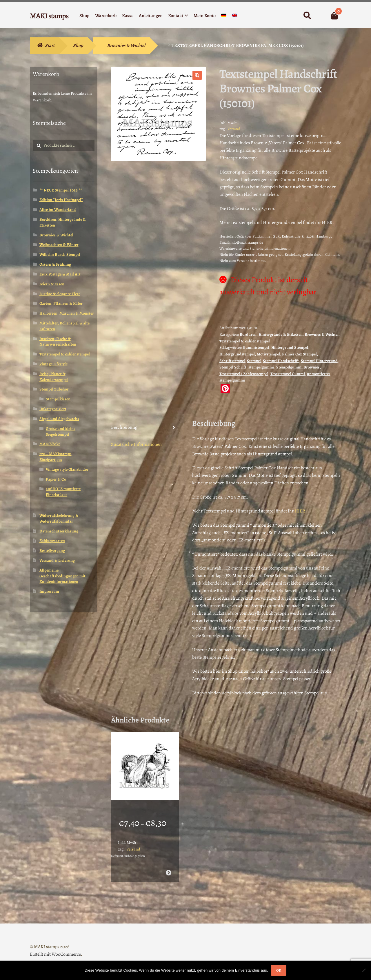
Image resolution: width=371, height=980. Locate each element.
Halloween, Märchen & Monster (67, 313)
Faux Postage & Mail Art (60, 274)
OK (279, 970)
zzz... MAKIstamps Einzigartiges (56, 457)
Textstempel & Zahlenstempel (245, 341)
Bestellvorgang (52, 551)
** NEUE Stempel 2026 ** (61, 190)
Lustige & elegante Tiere (60, 294)
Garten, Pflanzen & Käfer (61, 303)
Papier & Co (56, 479)
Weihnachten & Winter (59, 245)
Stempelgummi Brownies (298, 367)
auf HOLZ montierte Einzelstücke (63, 492)
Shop (84, 16)
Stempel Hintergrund (319, 361)
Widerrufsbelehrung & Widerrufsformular (59, 518)
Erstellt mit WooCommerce (55, 947)
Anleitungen (151, 16)
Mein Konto (205, 16)
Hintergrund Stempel (290, 347)
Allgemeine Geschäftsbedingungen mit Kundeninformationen (62, 576)
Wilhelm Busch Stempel (60, 254)
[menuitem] (224, 17)
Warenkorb (106, 16)
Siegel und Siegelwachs (59, 419)
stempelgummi (261, 367)
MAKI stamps (49, 16)
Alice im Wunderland (58, 210)
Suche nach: (307, 16)
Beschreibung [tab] (124, 427)
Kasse (128, 16)
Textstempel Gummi (288, 374)
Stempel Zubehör (54, 389)
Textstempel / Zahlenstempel (244, 374)
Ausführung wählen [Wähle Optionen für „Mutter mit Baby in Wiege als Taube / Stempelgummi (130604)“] (168, 865)
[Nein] (364, 970)
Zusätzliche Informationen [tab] (136, 444)
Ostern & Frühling (55, 264)
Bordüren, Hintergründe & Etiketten (271, 334)
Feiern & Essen (52, 284)
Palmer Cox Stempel (299, 354)
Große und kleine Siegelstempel (61, 431)
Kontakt (176, 16)
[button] (197, 75)
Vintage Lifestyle (53, 364)
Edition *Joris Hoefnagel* (61, 200)
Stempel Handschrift (281, 361)
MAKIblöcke (50, 444)
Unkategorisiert (53, 409)
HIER (300, 511)
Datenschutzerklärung (59, 531)
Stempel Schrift (233, 367)
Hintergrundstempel (237, 354)
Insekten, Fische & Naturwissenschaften (58, 342)
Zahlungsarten (52, 541)
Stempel (254, 361)
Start (50, 45)
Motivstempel (268, 354)
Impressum (49, 591)
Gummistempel (256, 347)
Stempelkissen (58, 399)
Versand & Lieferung (57, 560)
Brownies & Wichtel (126, 45)
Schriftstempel (232, 361)
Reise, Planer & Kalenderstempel (54, 377)
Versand (234, 129)
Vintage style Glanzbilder (67, 469)
